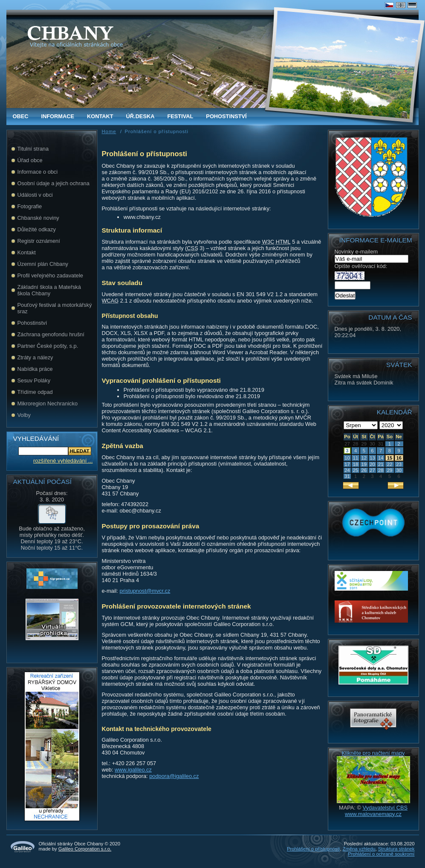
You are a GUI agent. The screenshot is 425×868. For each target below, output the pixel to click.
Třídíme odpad (35, 392)
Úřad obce (30, 160)
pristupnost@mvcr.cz (145, 591)
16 (399, 458)
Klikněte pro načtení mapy (373, 753)
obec (21, 116)
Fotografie (30, 206)
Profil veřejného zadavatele (50, 275)
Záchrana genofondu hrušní (51, 334)
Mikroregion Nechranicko (48, 403)
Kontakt (100, 116)
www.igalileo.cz (133, 770)
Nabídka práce (35, 369)
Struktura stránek (396, 849)
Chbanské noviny (38, 218)
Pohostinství (226, 116)
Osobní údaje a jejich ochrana (53, 183)
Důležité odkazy (37, 229)
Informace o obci (38, 172)
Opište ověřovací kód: (361, 271)
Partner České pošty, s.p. (48, 346)
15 (390, 458)
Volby (24, 415)
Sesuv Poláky (34, 380)
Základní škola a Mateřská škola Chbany (49, 290)
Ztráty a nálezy (35, 357)
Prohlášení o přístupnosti (313, 849)
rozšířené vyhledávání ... (63, 461)
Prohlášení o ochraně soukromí (381, 854)
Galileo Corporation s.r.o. (85, 849)
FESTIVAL (180, 116)
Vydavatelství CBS (385, 808)
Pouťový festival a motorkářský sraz (55, 308)
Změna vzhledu (359, 849)
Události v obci (35, 195)
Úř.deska (140, 116)
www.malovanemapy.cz (373, 814)
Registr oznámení (39, 241)
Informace (58, 116)
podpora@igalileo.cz (174, 776)
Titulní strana (33, 149)
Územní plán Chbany (43, 264)
